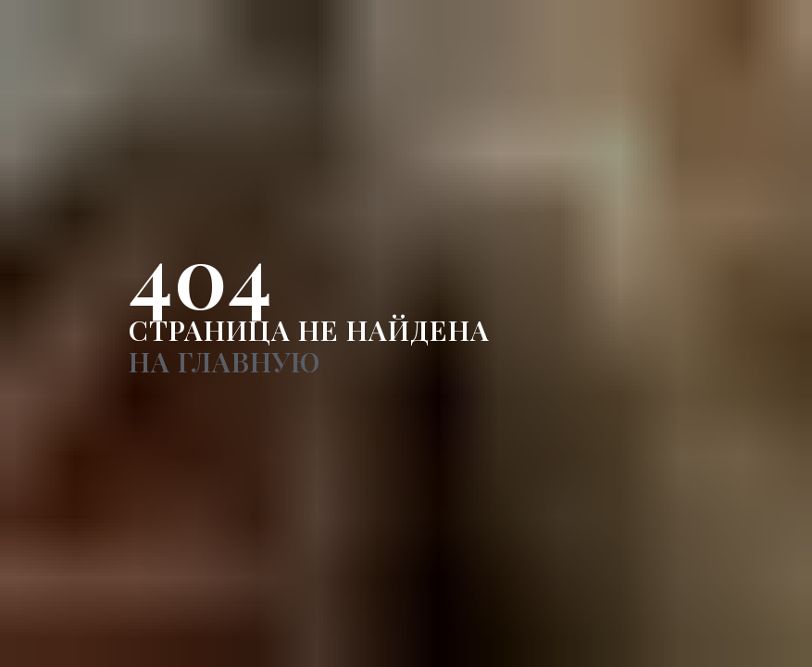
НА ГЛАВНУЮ (225, 361)
